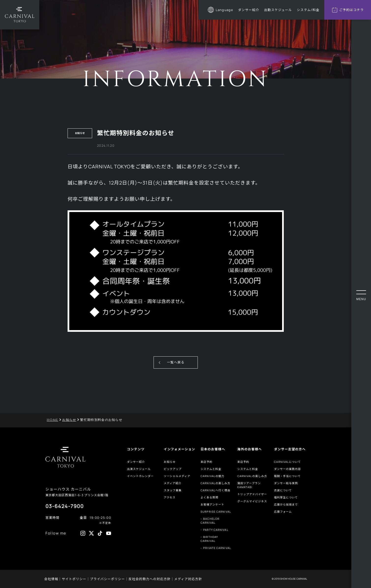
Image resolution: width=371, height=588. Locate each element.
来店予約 (206, 462)
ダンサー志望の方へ (290, 449)
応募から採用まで (286, 504)
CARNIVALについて (287, 462)
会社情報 (51, 579)
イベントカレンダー (140, 476)
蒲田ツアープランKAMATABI (249, 485)
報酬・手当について (287, 476)
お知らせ (170, 462)
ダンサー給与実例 (286, 483)
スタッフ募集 (173, 490)
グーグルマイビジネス (252, 501)
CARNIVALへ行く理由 (215, 490)
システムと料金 (211, 469)
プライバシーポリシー (107, 579)
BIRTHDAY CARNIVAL (209, 539)
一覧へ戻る (176, 362)
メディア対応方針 (188, 579)
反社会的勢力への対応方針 (150, 579)
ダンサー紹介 (136, 462)
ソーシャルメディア (177, 476)
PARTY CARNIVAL (216, 530)
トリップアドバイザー (252, 494)
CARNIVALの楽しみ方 (215, 483)
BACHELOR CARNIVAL (210, 521)
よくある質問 (209, 497)
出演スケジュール (139, 469)
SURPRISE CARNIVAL (216, 512)
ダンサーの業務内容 (287, 469)
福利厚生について (286, 497)
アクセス (170, 497)
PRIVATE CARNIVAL (217, 548)
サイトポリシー (74, 579)
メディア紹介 (173, 483)
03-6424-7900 (65, 506)
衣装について (283, 490)
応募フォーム (283, 512)
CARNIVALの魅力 (212, 476)
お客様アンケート (212, 504)
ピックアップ (173, 469)
